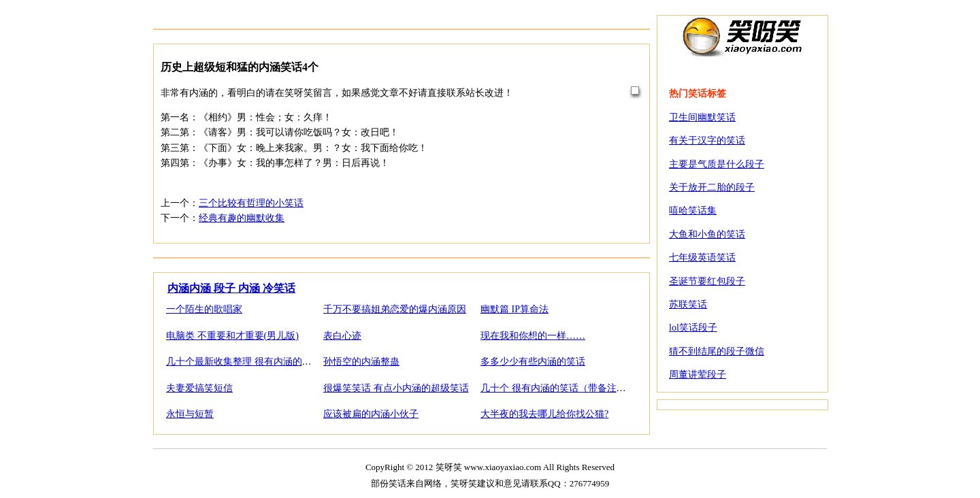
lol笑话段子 (693, 328)
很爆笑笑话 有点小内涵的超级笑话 (396, 388)
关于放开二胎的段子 (712, 187)
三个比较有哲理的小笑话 (251, 203)
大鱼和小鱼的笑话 (707, 234)
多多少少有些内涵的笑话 (533, 362)
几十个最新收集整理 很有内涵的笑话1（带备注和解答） (284, 362)
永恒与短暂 (190, 414)
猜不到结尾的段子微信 (717, 351)
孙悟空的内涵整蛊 (361, 362)
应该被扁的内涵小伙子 (371, 414)
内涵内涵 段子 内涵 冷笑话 (231, 288)
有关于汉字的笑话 (707, 140)
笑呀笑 (742, 36)
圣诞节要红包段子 (707, 281)
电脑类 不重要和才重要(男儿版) (232, 336)
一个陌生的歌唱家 (204, 309)
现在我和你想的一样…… (533, 336)
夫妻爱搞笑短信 (199, 388)
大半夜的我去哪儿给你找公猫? (544, 414)
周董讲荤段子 (698, 375)
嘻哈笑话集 (693, 211)
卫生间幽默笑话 (702, 117)
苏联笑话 (688, 304)
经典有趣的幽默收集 (242, 218)
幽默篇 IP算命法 (514, 309)
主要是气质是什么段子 (717, 164)
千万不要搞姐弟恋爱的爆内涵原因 (395, 309)
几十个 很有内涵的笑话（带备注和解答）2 (570, 388)
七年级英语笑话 (702, 258)
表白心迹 (342, 336)
